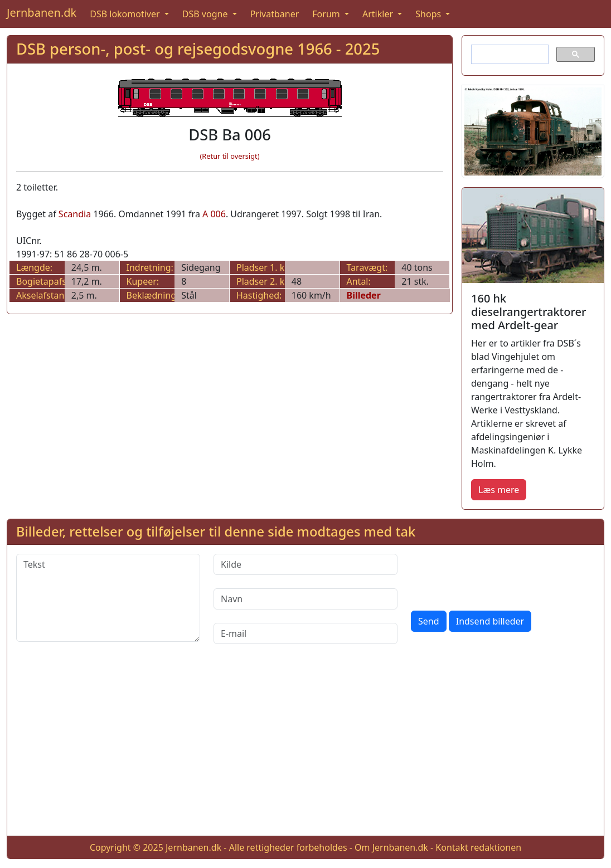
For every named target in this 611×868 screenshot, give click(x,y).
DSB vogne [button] (206, 14)
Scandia (75, 214)
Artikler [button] (379, 14)
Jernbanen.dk (42, 13)
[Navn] (305, 599)
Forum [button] (327, 14)
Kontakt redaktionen (478, 847)
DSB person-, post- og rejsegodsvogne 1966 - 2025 (198, 49)
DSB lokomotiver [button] (126, 14)
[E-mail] (305, 633)
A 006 (214, 214)
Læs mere (499, 490)
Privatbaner (275, 14)
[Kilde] (305, 564)
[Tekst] (108, 598)
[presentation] (496, 576)
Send (429, 621)
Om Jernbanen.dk (391, 847)
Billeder (364, 295)
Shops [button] (429, 14)
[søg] (509, 55)
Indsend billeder (490, 621)
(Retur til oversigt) (230, 156)
